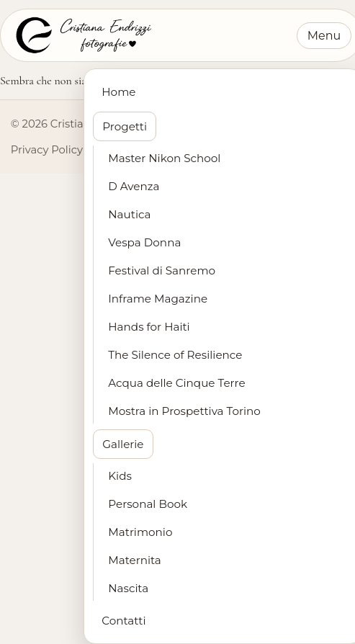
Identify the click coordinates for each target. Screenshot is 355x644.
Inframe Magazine (158, 299)
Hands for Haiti (149, 327)
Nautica (129, 214)
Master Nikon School (164, 158)
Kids (120, 476)
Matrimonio (140, 532)
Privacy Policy (47, 150)
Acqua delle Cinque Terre (176, 383)
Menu (324, 36)
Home (118, 92)
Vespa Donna (144, 242)
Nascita (128, 588)
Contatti (123, 621)
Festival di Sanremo (162, 270)
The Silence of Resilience (175, 355)
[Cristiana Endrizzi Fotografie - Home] (82, 35)
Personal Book (148, 504)
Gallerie (123, 444)
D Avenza (134, 186)
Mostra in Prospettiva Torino (184, 411)
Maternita (135, 560)
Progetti (125, 126)
